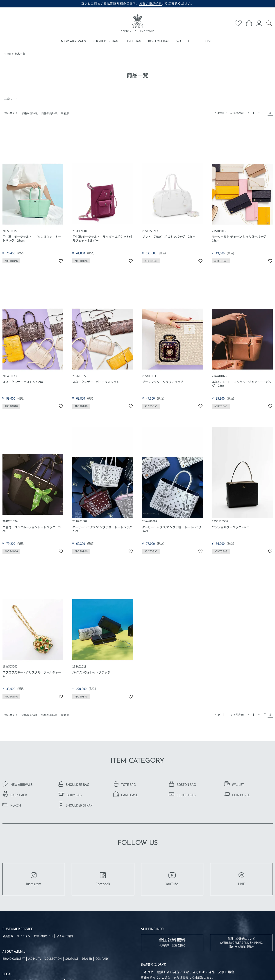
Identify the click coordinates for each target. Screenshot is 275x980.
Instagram (34, 879)
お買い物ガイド (43, 936)
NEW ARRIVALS (73, 42)
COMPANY (102, 958)
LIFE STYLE (205, 42)
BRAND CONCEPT (14, 958)
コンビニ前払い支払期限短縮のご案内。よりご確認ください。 (137, 3)
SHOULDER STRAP (75, 805)
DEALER (87, 958)
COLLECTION (53, 958)
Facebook (103, 879)
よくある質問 (65, 936)
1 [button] (253, 113)
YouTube (172, 879)
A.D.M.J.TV (35, 958)
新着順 (65, 113)
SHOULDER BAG (105, 42)
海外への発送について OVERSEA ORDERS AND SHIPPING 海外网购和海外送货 (241, 943)
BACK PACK (15, 795)
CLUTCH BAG (182, 795)
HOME (8, 54)
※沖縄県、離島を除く (172, 942)
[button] (248, 113)
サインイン (24, 936)
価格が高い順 (49, 113)
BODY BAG (70, 795)
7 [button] (265, 113)
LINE (241, 879)
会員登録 (8, 936)
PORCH (12, 805)
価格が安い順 (30, 113)
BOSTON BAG (159, 42)
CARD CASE (126, 795)
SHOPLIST (72, 958)
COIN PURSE (237, 795)
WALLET (183, 42)
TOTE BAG (133, 42)
